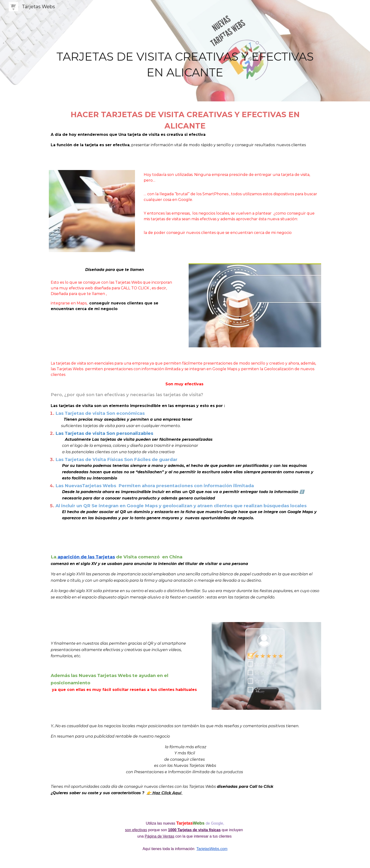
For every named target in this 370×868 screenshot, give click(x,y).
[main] (185, 51)
